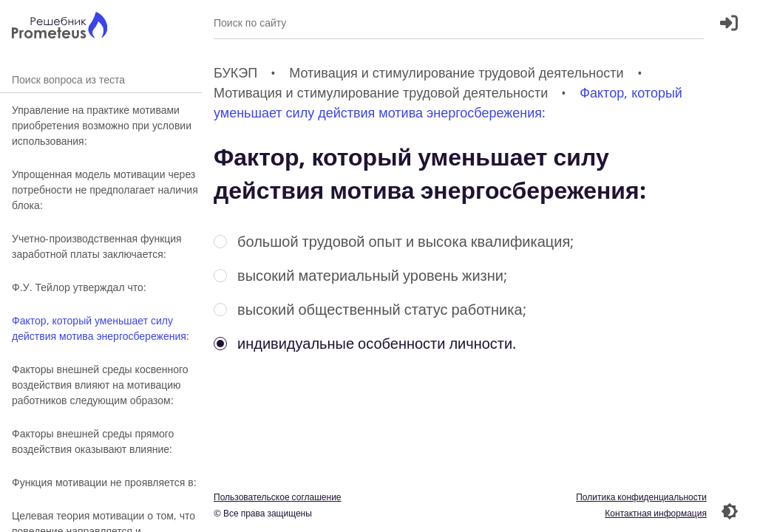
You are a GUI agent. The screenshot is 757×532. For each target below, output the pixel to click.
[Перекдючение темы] (730, 511)
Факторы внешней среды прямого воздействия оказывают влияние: (93, 441)
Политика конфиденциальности (641, 497)
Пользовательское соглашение (278, 497)
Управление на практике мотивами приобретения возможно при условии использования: (102, 125)
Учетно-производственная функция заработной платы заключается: (97, 246)
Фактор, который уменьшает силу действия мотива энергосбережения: (101, 328)
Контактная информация (656, 513)
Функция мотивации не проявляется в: (104, 482)
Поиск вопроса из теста (101, 79)
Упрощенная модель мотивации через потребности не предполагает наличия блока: (105, 190)
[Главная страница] (60, 27)
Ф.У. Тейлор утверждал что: (79, 287)
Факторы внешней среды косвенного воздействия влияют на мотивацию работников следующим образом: (100, 385)
